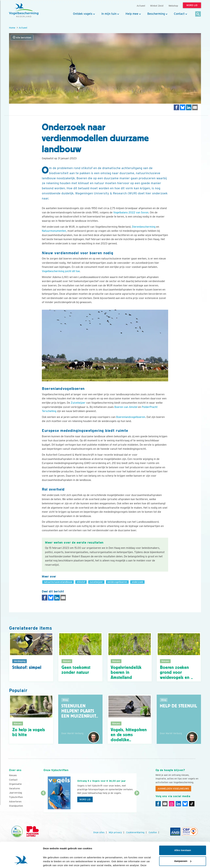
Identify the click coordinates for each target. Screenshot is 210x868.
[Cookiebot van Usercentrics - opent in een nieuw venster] (21, 862)
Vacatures (15, 788)
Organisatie (15, 784)
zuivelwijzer (96, 582)
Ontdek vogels (83, 14)
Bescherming (156, 14)
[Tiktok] (192, 804)
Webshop (173, 6)
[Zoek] (198, 14)
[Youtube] (165, 804)
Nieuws (13, 775)
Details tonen (51, 862)
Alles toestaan (183, 830)
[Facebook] (158, 804)
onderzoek (137, 582)
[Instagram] (172, 804)
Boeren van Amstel (126, 407)
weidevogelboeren (117, 582)
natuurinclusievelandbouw (58, 582)
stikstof (81, 582)
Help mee (132, 14)
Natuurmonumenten (54, 231)
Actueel (23, 28)
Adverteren (15, 802)
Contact (179, 14)
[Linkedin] (178, 804)
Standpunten (16, 806)
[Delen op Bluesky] (183, 107)
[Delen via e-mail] (195, 107)
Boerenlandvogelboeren (131, 417)
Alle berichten (22, 37)
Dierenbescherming (144, 227)
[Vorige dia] (43, 803)
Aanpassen (183, 840)
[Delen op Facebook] (177, 107)
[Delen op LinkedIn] (189, 107)
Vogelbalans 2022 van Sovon (131, 212)
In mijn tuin (109, 14)
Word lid (85, 799)
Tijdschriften (16, 797)
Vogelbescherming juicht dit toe (61, 271)
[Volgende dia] (137, 803)
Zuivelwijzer (78, 403)
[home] (24, 10)
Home (12, 28)
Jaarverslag (16, 793)
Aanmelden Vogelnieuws (173, 789)
